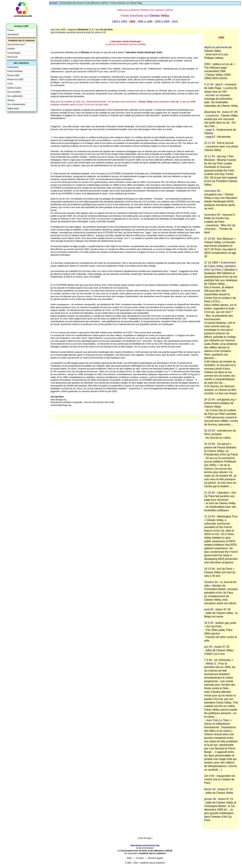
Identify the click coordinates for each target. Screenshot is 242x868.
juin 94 (208, 647)
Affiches (11, 100)
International (13, 34)
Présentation (13, 67)
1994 (207, 64)
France (11, 30)
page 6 (210, 130)
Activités (11, 49)
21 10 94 (209, 493)
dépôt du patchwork (216, 47)
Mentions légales (155, 858)
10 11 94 (209, 156)
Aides (129, 858)
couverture (212, 115)
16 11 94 (209, 143)
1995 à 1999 (145, 22)
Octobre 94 (211, 582)
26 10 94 (209, 399)
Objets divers (13, 109)
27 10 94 (209, 239)
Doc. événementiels (16, 104)
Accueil (53, 3)
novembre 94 (212, 191)
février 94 (210, 789)
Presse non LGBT (15, 79)
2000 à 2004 (162, 22)
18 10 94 (209, 569)
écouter (210, 95)
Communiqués (14, 53)
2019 (175, 22)
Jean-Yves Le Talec (218, 720)
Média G (211, 663)
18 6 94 (209, 623)
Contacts (140, 858)
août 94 (209, 609)
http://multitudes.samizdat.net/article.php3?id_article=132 (78, 32)
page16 (210, 137)
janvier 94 (210, 799)
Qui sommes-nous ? (16, 45)
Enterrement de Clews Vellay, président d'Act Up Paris (220, 266)
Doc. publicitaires (15, 96)
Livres (10, 84)
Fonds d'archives (15, 71)
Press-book (13, 57)
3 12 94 (209, 84)
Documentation (14, 92)
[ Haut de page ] (145, 838)
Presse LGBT (13, 75)
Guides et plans (14, 88)
